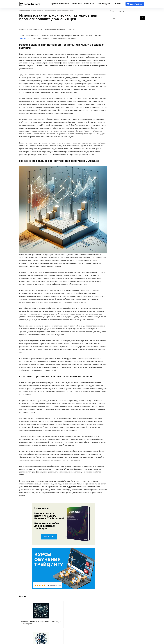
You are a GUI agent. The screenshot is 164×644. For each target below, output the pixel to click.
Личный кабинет (135, 4)
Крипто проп (77, 4)
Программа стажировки (60, 4)
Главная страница (24, 11)
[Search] (142, 18)
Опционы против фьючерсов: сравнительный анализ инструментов (51, 626)
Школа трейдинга (103, 4)
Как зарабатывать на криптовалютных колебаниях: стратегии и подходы (74, 627)
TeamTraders (25, 39)
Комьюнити (117, 4)
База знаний (89, 4)
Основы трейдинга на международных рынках (97, 625)
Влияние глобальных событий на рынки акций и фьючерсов (29, 626)
